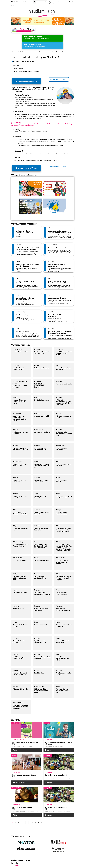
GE (15, 2)
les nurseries (41, 102)
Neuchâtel (19, 150)
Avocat (56, 2)
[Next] (38, 820)
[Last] (42, 820)
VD (12, 2)
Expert (51, 2)
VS (19, 2)
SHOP (13, 5)
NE (17, 2)
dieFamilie (24, 2)
